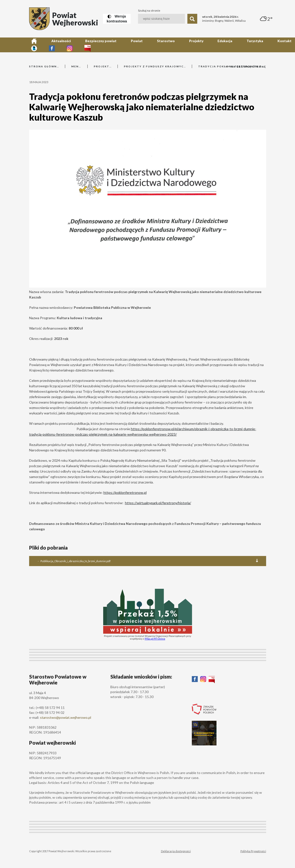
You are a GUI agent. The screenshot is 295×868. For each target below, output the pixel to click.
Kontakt (214, 45)
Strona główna (44, 66)
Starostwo (128, 45)
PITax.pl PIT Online (155, 639)
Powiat (108, 45)
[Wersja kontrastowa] (117, 19)
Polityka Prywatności (253, 851)
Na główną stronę (246, 67)
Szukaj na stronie (149, 11)
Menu (76, 66)
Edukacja (171, 45)
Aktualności (50, 45)
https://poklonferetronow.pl (125, 492)
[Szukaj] (192, 19)
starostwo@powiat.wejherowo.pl (66, 717)
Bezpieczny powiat (81, 45)
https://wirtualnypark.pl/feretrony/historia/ (158, 503)
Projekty (150, 45)
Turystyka (192, 45)
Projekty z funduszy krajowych (155, 66)
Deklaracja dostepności (176, 851)
